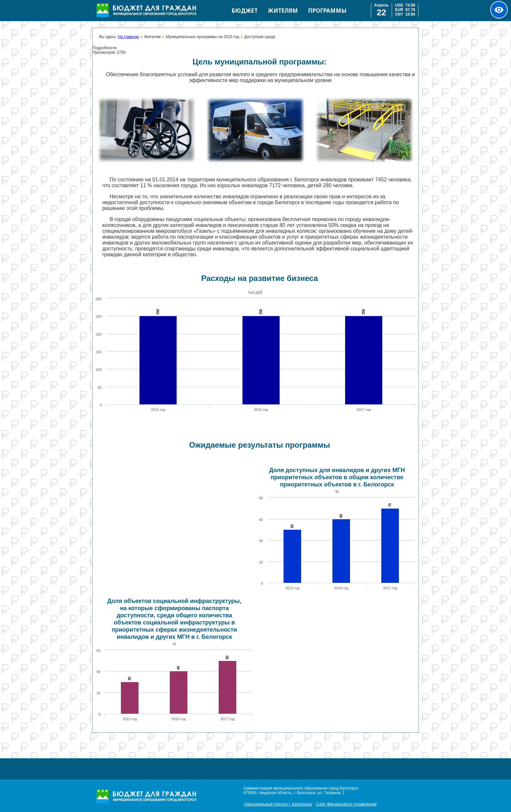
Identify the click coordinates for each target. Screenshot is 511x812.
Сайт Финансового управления (346, 804)
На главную (128, 37)
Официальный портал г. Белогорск (278, 804)
